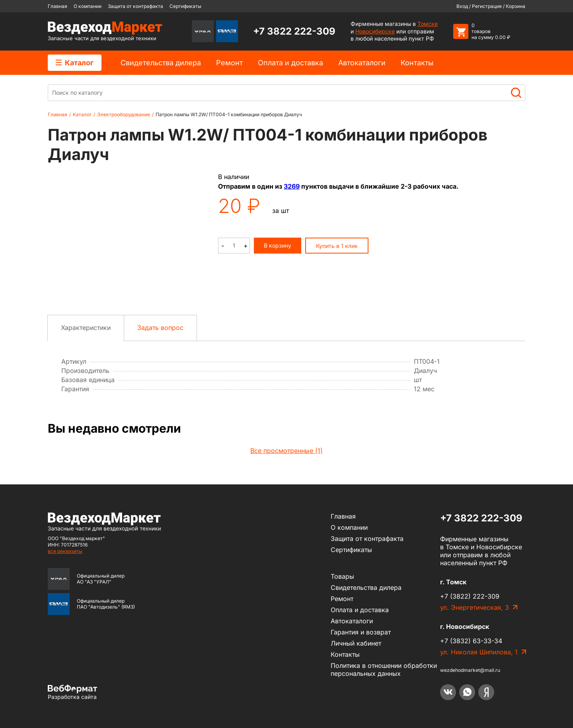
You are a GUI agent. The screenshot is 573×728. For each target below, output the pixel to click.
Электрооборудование (124, 114)
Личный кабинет (356, 643)
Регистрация (487, 6)
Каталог (75, 63)
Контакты (417, 63)
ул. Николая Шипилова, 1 (479, 652)
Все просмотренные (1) (286, 451)
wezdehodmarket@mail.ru (470, 670)
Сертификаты (185, 6)
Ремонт (229, 63)
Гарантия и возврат (361, 632)
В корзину (278, 245)
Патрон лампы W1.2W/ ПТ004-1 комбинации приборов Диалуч (229, 114)
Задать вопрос (160, 328)
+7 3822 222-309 (294, 31)
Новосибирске (375, 31)
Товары (342, 576)
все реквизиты (65, 551)
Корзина (516, 6)
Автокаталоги (362, 63)
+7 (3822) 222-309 (470, 596)
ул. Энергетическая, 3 (475, 607)
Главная (57, 6)
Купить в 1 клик (337, 246)
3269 (292, 186)
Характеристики (86, 328)
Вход (462, 6)
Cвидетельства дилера (161, 63)
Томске (428, 24)
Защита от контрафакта (135, 6)
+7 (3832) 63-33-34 (471, 641)
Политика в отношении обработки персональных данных (384, 669)
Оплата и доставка (290, 63)
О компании (88, 6)
